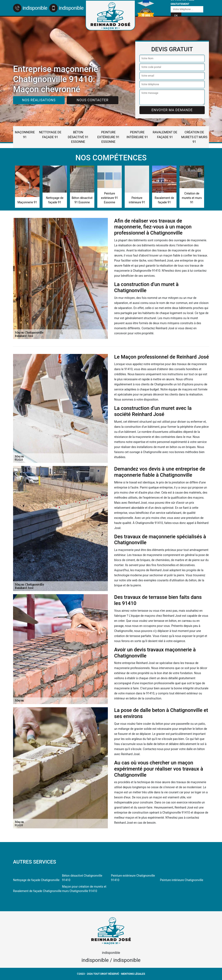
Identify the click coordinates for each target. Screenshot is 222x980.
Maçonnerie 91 (25, 135)
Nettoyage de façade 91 (50, 135)
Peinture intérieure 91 (137, 135)
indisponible (30, 8)
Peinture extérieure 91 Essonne (108, 137)
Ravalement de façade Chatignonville (37, 891)
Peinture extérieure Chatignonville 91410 (133, 878)
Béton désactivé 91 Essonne (78, 137)
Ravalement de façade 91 (165, 135)
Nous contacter (93, 100)
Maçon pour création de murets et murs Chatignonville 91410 (84, 889)
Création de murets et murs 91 (194, 137)
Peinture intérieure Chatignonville (182, 880)
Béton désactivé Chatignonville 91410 (82, 878)
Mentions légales (133, 974)
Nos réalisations (39, 100)
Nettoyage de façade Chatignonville (36, 880)
